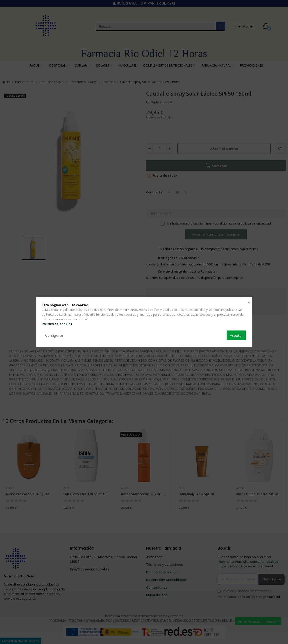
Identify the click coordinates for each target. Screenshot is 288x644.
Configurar (54, 335)
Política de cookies (57, 324)
